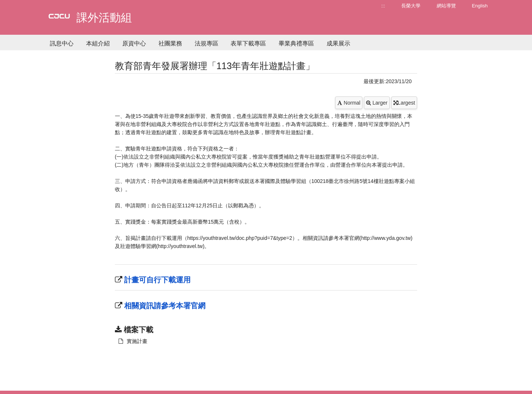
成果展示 (338, 43)
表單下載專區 (248, 43)
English (480, 6)
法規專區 (207, 43)
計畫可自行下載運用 (157, 280)
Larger (377, 103)
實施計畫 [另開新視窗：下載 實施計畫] (133, 341)
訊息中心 (62, 43)
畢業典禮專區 (296, 43)
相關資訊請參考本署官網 (164, 306)
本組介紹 (98, 43)
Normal (349, 103)
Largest (404, 103)
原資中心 (134, 43)
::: (383, 6)
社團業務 (170, 43)
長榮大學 (411, 6)
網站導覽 (446, 6)
